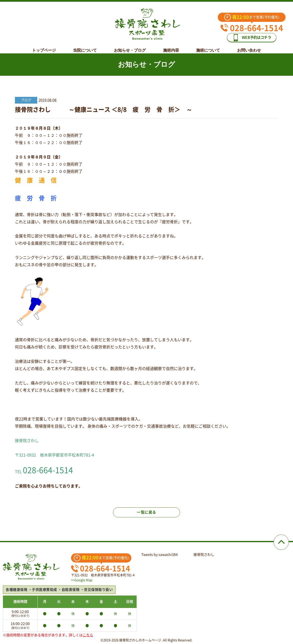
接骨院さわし (204, 555)
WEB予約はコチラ (255, 35)
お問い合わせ (249, 46)
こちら (88, 635)
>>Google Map (82, 580)
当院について (85, 46)
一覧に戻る (146, 514)
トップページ (44, 46)
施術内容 (171, 46)
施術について (208, 46)
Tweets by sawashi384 (160, 555)
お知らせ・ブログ (130, 46)
